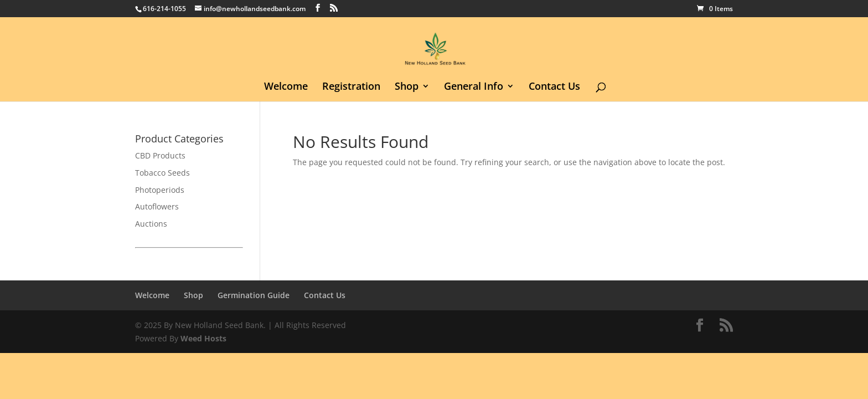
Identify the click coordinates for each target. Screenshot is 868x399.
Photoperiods (160, 190)
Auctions (151, 224)
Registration (351, 87)
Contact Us (554, 87)
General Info (474, 87)
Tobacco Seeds (162, 173)
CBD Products (160, 155)
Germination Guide (254, 295)
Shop (407, 87)
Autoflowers (157, 206)
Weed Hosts (203, 338)
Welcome (286, 87)
